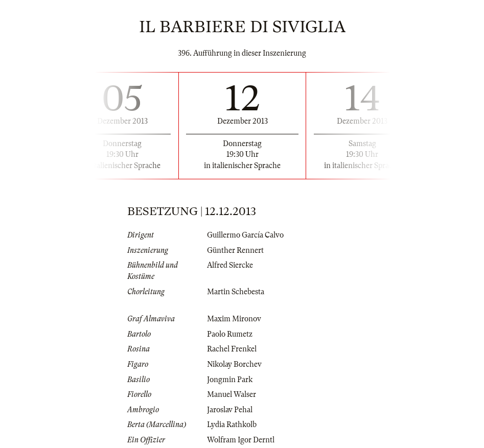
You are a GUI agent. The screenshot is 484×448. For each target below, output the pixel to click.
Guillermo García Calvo (245, 235)
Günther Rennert (235, 250)
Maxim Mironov (234, 319)
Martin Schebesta (236, 292)
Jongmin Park (230, 380)
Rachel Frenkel (232, 349)
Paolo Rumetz (230, 334)
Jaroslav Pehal (230, 410)
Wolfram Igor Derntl (241, 440)
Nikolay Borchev (234, 364)
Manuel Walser (232, 394)
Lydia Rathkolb (232, 425)
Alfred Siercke (230, 265)
